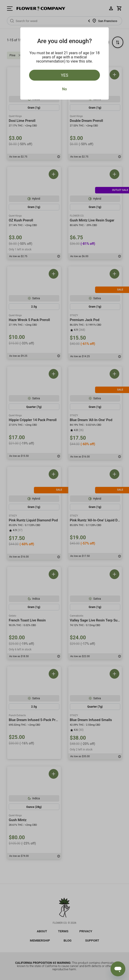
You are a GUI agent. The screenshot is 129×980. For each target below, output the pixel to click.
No (64, 89)
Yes (65, 75)
